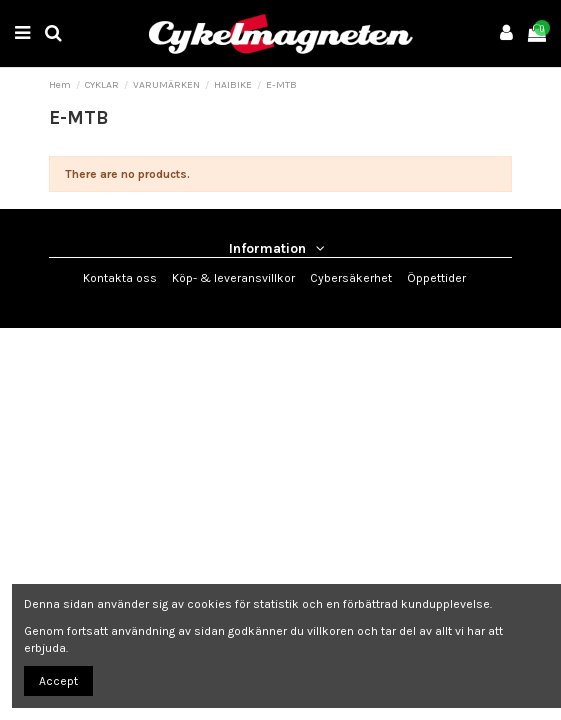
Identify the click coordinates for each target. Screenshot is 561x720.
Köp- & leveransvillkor (233, 278)
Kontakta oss (120, 278)
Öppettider (436, 278)
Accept (58, 681)
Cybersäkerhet (351, 278)
